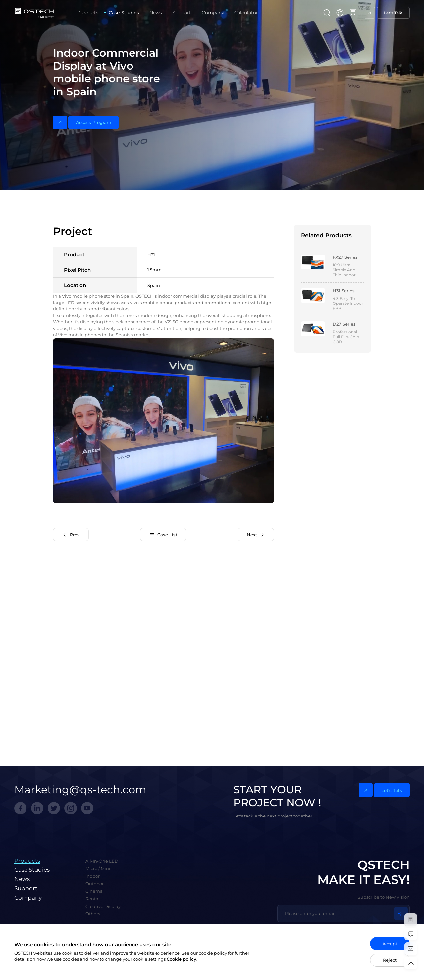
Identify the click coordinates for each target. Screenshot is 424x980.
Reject (390, 960)
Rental (93, 899)
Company (213, 13)
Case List (163, 535)
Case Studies (124, 13)
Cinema (94, 891)
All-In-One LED (102, 861)
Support (182, 13)
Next (256, 535)
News (156, 13)
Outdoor (95, 884)
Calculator (246, 13)
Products (88, 13)
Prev (71, 535)
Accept (390, 944)
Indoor (93, 876)
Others (93, 914)
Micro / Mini (98, 868)
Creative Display (103, 906)
